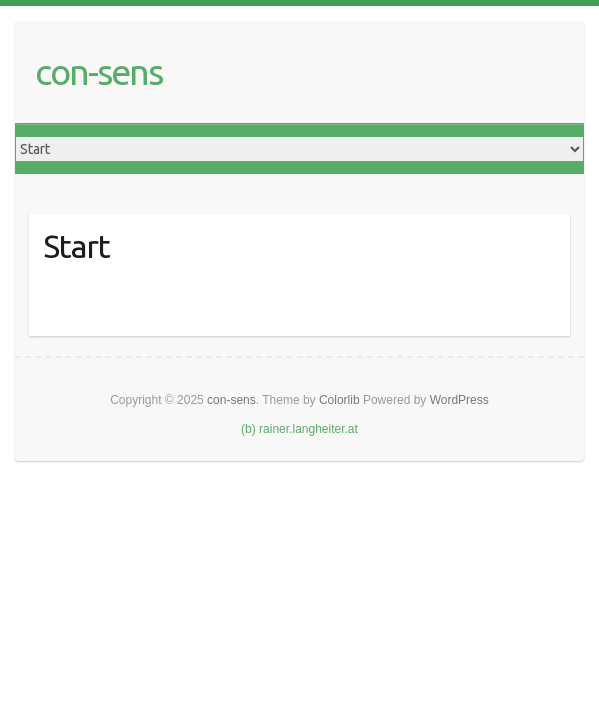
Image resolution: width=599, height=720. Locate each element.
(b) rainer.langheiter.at (299, 429)
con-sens (98, 71)
